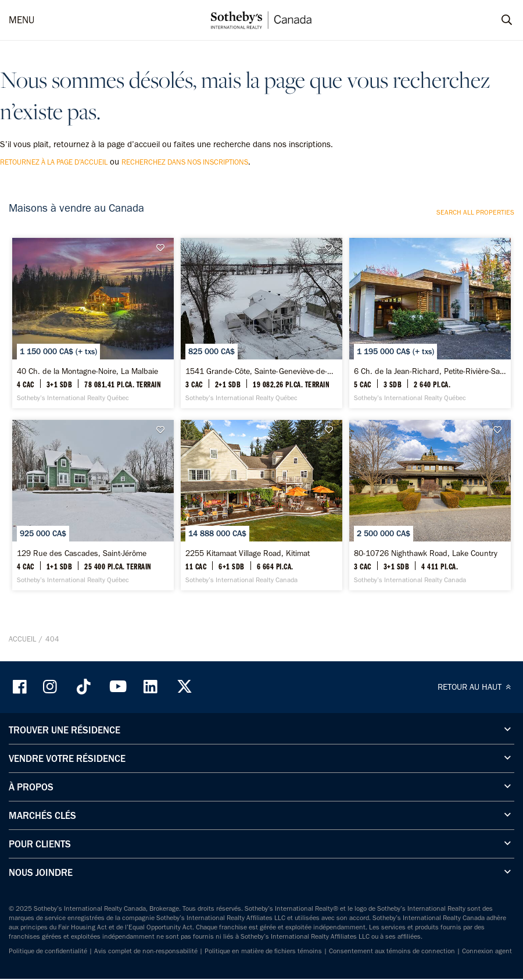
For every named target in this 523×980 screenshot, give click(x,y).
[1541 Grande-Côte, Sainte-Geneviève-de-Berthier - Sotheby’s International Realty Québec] (261, 321)
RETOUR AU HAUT (476, 680)
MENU (22, 20)
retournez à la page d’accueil (54, 162)
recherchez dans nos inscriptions (185, 162)
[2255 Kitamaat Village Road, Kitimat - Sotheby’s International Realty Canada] (261, 500)
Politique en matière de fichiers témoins (263, 944)
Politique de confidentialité (48, 944)
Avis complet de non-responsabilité (146, 944)
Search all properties (475, 212)
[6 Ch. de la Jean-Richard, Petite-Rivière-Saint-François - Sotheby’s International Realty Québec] (430, 321)
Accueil (22, 632)
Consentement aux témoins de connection (392, 944)
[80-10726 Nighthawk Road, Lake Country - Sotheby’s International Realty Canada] (430, 500)
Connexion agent (487, 944)
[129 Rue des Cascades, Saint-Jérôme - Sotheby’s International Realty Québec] (93, 500)
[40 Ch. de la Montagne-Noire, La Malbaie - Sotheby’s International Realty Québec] (93, 321)
